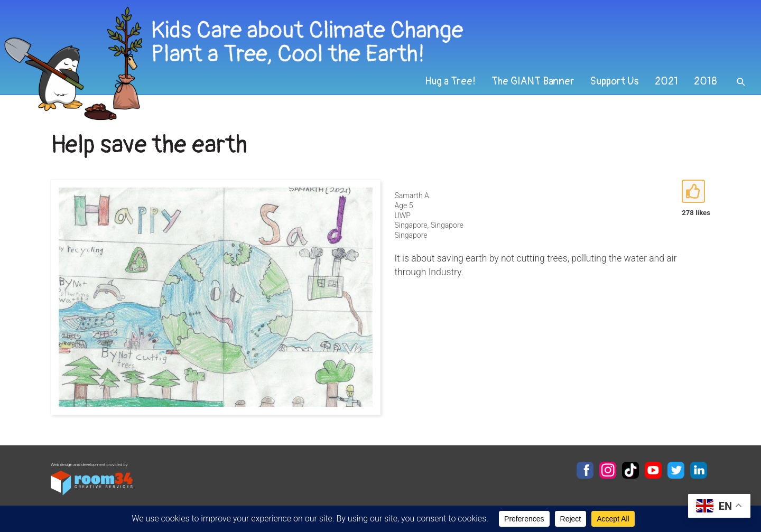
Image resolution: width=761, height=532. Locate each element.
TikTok (630, 470)
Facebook (585, 470)
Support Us (615, 81)
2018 (706, 81)
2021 (666, 81)
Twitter (676, 470)
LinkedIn (699, 470)
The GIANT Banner (533, 81)
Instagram (608, 470)
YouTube (653, 470)
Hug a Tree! (450, 81)
